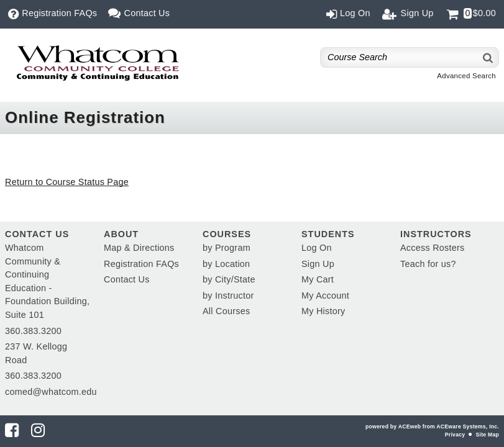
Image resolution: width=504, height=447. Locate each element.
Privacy (455, 435)
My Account (325, 296)
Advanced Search (466, 76)
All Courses (226, 311)
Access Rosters (432, 248)
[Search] (488, 57)
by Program (227, 248)
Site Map (488, 435)
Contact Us (127, 279)
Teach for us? (428, 264)
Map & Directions (139, 248)
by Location (226, 264)
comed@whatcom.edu (51, 392)
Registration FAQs (141, 264)
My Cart (318, 279)
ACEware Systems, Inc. (468, 427)
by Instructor (228, 296)
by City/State (229, 279)
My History (323, 311)
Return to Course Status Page (67, 182)
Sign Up (318, 264)
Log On (317, 248)
